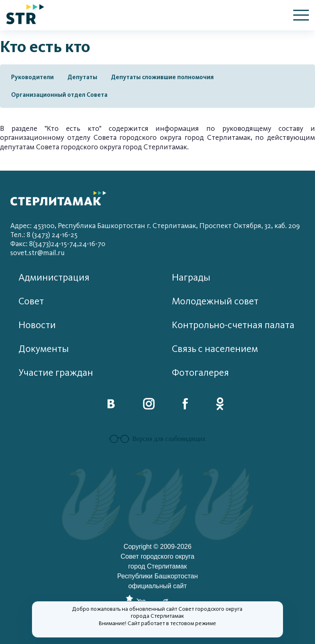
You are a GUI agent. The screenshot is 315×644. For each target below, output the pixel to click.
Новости (37, 325)
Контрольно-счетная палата (233, 325)
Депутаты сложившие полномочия (162, 77)
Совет (31, 301)
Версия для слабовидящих (157, 439)
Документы (44, 349)
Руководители (32, 77)
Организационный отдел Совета (59, 95)
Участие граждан (56, 373)
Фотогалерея (200, 373)
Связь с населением (215, 349)
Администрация (54, 277)
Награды (191, 277)
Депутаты (82, 77)
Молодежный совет (215, 301)
